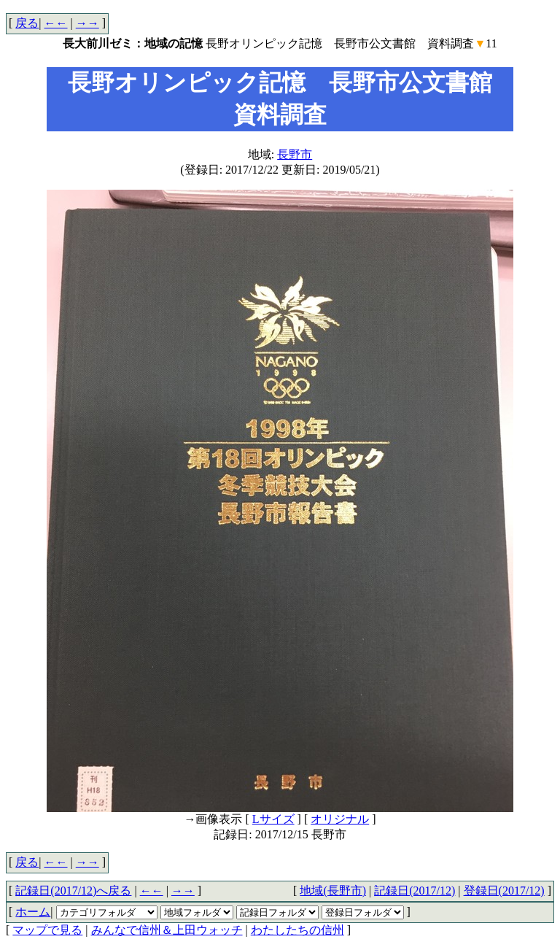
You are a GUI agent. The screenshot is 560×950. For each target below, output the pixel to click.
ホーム (33, 912)
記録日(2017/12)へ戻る (73, 891)
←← (56, 23)
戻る (27, 23)
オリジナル (340, 819)
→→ (87, 23)
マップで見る (47, 930)
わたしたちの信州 (297, 930)
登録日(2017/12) (504, 891)
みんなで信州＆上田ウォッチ (167, 930)
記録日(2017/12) (415, 891)
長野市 (295, 154)
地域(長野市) (333, 891)
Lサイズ (273, 819)
